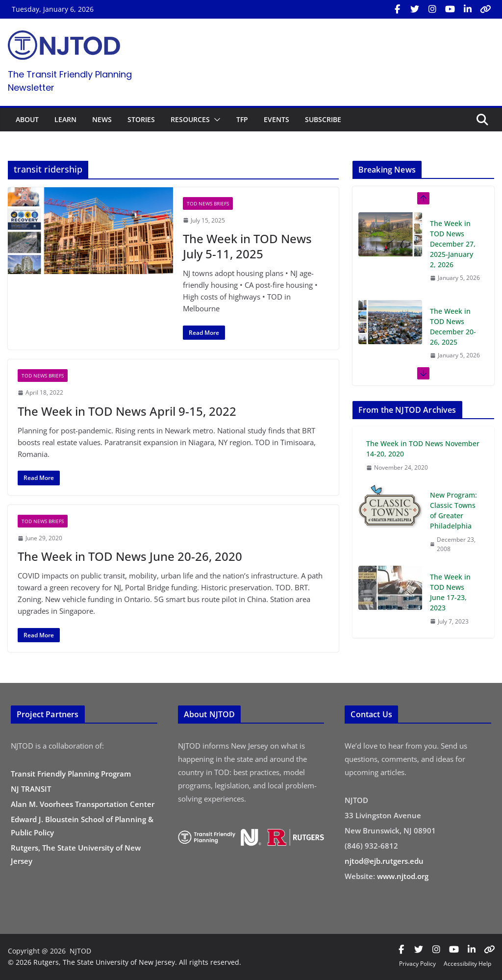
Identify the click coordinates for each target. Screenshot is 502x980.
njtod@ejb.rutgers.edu (384, 861)
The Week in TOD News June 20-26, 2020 (130, 556)
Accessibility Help (467, 964)
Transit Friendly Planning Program (71, 774)
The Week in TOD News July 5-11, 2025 (247, 246)
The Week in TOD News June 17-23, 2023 (450, 592)
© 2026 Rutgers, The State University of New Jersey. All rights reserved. (125, 962)
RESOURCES (190, 119)
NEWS (102, 119)
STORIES (141, 119)
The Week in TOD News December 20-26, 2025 (453, 327)
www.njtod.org (403, 876)
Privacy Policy (417, 964)
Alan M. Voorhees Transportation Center (83, 804)
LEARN (65, 119)
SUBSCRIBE (323, 119)
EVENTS (276, 119)
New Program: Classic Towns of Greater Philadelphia (453, 510)
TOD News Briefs (208, 203)
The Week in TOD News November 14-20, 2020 (423, 449)
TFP (242, 119)
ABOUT (27, 119)
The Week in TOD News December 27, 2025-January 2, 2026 (453, 244)
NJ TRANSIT (31, 789)
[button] (215, 120)
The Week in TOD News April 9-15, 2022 (127, 411)
